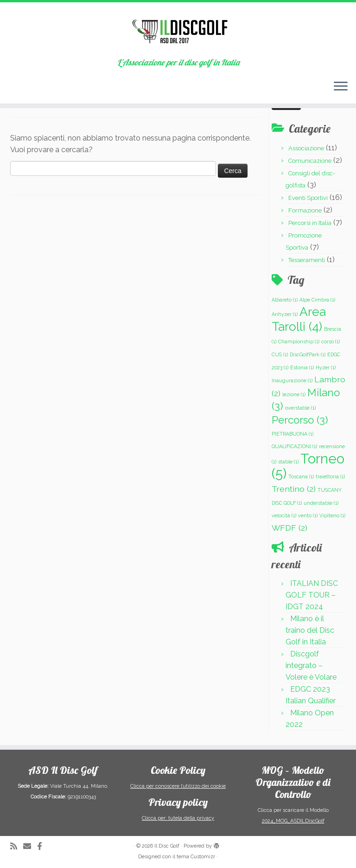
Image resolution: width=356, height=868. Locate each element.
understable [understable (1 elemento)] (321, 503)
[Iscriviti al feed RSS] (17, 846)
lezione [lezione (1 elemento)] (294, 394)
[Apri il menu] (341, 87)
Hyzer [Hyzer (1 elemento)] (326, 367)
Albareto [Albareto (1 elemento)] (285, 300)
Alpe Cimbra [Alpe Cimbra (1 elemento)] (317, 300)
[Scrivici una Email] (30, 846)
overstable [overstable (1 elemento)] (300, 408)
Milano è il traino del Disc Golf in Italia (310, 630)
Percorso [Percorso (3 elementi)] (300, 420)
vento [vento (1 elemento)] (308, 515)
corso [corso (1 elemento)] (331, 341)
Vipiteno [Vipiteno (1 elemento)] (332, 515)
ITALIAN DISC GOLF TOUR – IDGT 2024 (312, 595)
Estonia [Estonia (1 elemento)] (302, 367)
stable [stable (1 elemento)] (288, 462)
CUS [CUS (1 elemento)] (280, 354)
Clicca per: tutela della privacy (178, 818)
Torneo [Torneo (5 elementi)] (308, 466)
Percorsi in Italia (310, 223)
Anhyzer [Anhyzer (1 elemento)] (285, 314)
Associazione (306, 148)
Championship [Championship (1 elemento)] (299, 341)
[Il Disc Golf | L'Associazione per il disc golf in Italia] (178, 30)
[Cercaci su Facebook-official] (43, 846)
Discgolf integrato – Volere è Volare (311, 665)
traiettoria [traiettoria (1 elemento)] (330, 476)
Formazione (305, 210)
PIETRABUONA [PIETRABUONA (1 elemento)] (292, 434)
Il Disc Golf (167, 846)
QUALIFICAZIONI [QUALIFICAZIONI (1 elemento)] (294, 446)
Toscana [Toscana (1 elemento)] (301, 476)
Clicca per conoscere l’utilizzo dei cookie (178, 786)
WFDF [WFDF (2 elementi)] (289, 528)
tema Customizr (196, 857)
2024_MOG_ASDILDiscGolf (293, 821)
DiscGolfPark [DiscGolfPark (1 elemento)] (308, 354)
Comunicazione (310, 161)
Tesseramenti (307, 260)
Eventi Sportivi (308, 198)
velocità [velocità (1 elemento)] (284, 515)
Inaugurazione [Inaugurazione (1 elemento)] (292, 380)
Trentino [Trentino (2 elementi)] (294, 489)
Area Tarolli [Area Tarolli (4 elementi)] (299, 319)
